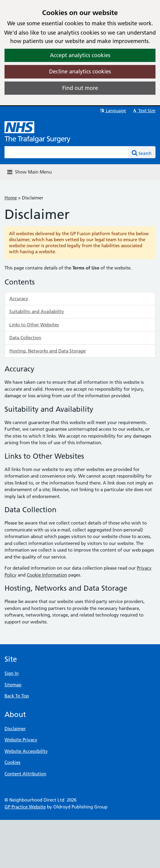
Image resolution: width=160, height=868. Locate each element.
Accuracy (19, 299)
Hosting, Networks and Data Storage (48, 351)
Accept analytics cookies (80, 55)
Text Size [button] (144, 111)
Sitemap (13, 685)
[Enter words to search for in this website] (66, 152)
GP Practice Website (25, 807)
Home (11, 198)
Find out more (80, 88)
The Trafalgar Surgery (37, 139)
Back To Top (17, 696)
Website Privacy (21, 740)
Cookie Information (47, 575)
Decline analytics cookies (80, 71)
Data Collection (25, 338)
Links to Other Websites (34, 325)
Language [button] (113, 111)
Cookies (12, 762)
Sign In (12, 673)
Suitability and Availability (37, 311)
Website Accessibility (26, 751)
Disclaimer (15, 729)
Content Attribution (25, 774)
